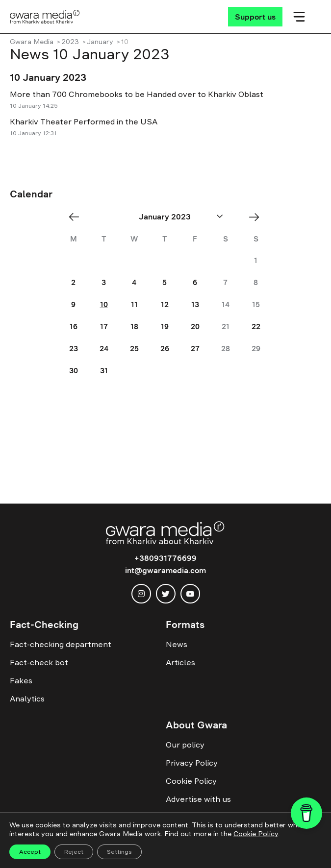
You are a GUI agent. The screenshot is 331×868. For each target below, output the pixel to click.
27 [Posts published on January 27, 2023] (195, 349)
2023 (70, 42)
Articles (180, 662)
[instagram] (141, 594)
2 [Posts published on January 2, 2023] (73, 282)
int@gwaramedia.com (165, 570)
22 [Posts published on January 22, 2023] (256, 326)
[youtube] (190, 594)
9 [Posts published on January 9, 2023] (73, 304)
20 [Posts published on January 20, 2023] (195, 326)
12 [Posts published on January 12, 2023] (165, 304)
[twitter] (166, 594)
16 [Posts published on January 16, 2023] (74, 326)
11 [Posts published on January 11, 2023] (134, 304)
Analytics (27, 699)
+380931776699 (165, 558)
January (100, 42)
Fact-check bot (39, 662)
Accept (30, 852)
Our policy (185, 745)
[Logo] (45, 17)
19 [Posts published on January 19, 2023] (165, 326)
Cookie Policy (191, 781)
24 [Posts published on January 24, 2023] (104, 349)
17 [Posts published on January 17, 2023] (104, 326)
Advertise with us (198, 799)
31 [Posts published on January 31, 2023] (104, 371)
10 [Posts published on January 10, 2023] (104, 304)
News (177, 644)
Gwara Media (32, 42)
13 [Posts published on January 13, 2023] (195, 304)
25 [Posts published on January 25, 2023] (134, 349)
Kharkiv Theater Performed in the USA (84, 121)
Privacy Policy (192, 763)
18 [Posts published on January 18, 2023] (134, 326)
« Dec (77, 217)
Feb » (257, 217)
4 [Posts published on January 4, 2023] (134, 282)
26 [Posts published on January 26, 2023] (165, 349)
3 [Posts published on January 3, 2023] (104, 282)
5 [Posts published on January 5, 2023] (165, 282)
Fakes (21, 680)
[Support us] (255, 17)
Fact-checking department (61, 644)
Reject (74, 852)
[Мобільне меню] (299, 17)
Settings (119, 852)
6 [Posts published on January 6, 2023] (195, 282)
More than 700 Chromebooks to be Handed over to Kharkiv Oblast (137, 94)
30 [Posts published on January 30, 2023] (74, 371)
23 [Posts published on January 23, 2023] (74, 349)
